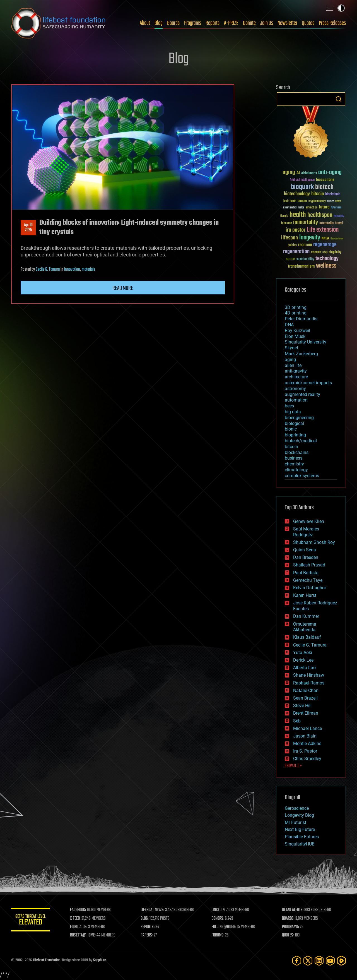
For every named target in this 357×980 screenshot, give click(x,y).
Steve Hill (302, 706)
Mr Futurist (296, 822)
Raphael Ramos (309, 683)
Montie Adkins (307, 744)
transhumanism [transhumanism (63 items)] (301, 266)
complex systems (302, 476)
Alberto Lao (304, 668)
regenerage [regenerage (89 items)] (325, 245)
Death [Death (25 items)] (338, 201)
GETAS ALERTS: (293, 910)
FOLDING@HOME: (224, 927)
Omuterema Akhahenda (305, 627)
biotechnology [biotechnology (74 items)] (297, 194)
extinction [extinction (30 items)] (312, 208)
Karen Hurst (305, 595)
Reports (213, 23)
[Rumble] (341, 961)
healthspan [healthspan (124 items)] (320, 215)
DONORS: (218, 919)
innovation (72, 270)
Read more (123, 288)
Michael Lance (307, 728)
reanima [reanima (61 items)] (305, 245)
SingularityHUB (300, 844)
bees (289, 406)
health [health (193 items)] (298, 215)
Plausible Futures (302, 837)
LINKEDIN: (219, 910)
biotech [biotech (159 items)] (324, 187)
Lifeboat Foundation (47, 960)
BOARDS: (289, 919)
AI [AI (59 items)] (298, 173)
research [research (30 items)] (316, 252)
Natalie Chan (306, 690)
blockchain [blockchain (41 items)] (333, 194)
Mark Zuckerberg (301, 354)
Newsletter (287, 23)
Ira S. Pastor (305, 751)
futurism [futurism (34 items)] (336, 208)
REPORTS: (148, 927)
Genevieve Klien (309, 521)
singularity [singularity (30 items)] (335, 252)
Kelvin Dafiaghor (310, 588)
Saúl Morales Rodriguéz (306, 532)
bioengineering (299, 418)
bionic (291, 429)
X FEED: (76, 919)
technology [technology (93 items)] (327, 259)
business (294, 458)
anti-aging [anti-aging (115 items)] (330, 173)
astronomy (295, 389)
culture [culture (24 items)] (331, 201)
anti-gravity (296, 371)
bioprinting (295, 435)
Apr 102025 (28, 228)
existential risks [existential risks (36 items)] (294, 208)
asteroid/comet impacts (308, 383)
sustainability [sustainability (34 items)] (305, 260)
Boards (173, 23)
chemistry (294, 464)
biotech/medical (301, 441)
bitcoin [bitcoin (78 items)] (318, 194)
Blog (159, 23)
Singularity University (306, 342)
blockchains (297, 452)
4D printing (296, 313)
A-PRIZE (231, 23)
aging (290, 360)
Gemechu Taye (308, 580)
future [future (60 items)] (324, 207)
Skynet (291, 348)
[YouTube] (330, 961)
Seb (297, 721)
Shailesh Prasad (309, 565)
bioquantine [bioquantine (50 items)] (325, 180)
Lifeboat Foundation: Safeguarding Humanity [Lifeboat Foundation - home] (59, 23)
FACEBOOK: (78, 910)
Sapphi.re (100, 960)
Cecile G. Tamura (48, 270)
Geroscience (297, 808)
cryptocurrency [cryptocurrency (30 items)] (317, 201)
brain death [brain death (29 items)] (290, 201)
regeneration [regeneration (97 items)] (296, 252)
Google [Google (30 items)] (284, 216)
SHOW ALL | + (293, 766)
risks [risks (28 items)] (325, 252)
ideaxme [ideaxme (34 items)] (286, 224)
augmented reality (302, 394)
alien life (293, 365)
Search (339, 99)
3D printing (296, 307)
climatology (296, 470)
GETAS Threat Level (31, 921)
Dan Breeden (306, 557)
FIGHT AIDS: (79, 927)
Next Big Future (300, 829)
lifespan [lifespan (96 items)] (290, 238)
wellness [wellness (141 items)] (326, 266)
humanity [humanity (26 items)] (339, 216)
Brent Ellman (306, 713)
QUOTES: (288, 935)
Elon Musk (295, 336)
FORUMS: (218, 935)
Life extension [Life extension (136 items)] (323, 230)
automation (296, 400)
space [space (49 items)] (290, 259)
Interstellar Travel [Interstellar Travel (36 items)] (331, 223)
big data (293, 412)
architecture (296, 377)
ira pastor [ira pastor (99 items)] (296, 230)
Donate (249, 23)
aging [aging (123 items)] (289, 173)
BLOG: (145, 919)
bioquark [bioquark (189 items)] (302, 187)
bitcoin (291, 447)
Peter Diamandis (301, 319)
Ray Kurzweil (297, 331)
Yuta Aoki (303, 653)
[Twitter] (308, 961)
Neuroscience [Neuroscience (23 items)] (337, 239)
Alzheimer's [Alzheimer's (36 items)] (309, 173)
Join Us (267, 23)
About (145, 23)
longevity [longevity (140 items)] (310, 238)
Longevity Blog (299, 815)
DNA (289, 325)
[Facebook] (297, 961)
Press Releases (332, 23)
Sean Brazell (305, 698)
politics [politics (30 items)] (292, 245)
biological (294, 423)
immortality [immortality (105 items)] (306, 222)
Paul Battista (306, 573)
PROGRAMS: (291, 927)
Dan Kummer (306, 616)
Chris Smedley (307, 759)
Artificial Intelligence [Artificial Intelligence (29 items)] (302, 180)
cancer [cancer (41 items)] (302, 201)
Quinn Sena (305, 550)
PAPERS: (147, 935)
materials (88, 270)
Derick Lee (303, 660)
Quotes (308, 23)
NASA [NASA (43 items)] (325, 239)
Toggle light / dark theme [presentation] (341, 8)
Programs (193, 23)
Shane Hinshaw (309, 675)
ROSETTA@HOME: (83, 935)
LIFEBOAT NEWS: (153, 910)
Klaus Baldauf (307, 637)
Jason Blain (305, 736)
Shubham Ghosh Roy (314, 542)
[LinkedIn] (319, 961)
